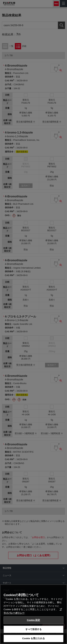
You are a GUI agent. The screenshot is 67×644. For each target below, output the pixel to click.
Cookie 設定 (33, 620)
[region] (33, 614)
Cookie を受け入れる (33, 638)
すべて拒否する (34, 629)
